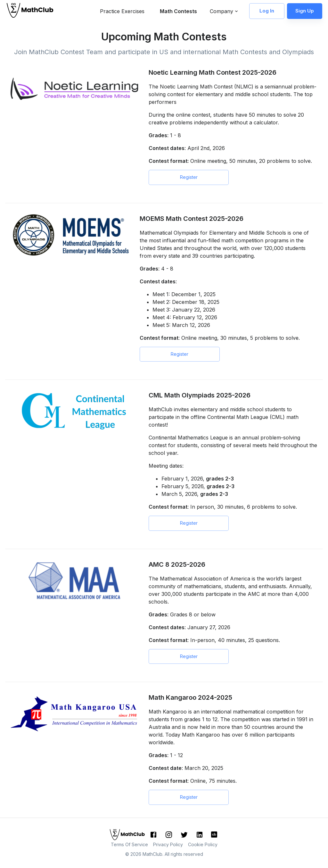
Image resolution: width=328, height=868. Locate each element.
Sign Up (305, 11)
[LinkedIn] (200, 835)
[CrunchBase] (214, 835)
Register (189, 177)
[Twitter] (184, 835)
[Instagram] (169, 835)
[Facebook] (153, 835)
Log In (267, 11)
